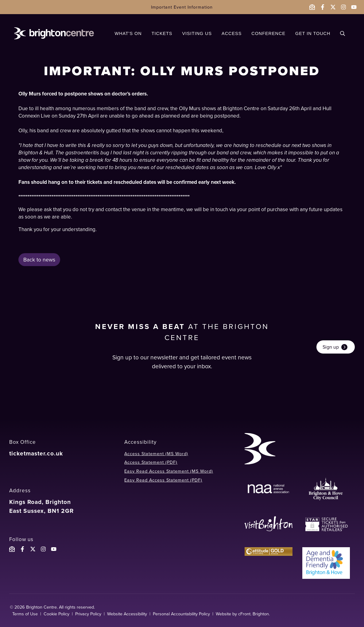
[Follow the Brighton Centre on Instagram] (43, 549)
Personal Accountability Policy (181, 614)
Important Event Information (182, 7)
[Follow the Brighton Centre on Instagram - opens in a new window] (343, 7)
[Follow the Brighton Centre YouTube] (54, 549)
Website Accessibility (127, 614)
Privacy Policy (88, 614)
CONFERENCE (268, 33)
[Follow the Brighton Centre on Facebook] (22, 549)
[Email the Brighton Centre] (312, 7)
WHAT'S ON (128, 33)
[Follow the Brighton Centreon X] (33, 549)
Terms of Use (25, 614)
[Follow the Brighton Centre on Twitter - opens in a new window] (333, 7)
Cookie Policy (56, 614)
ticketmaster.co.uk (36, 453)
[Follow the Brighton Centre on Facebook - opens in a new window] (323, 7)
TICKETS (162, 33)
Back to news (39, 260)
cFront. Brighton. (254, 614)
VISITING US (197, 33)
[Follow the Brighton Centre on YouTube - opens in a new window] (354, 7)
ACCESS (232, 33)
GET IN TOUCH (313, 33)
